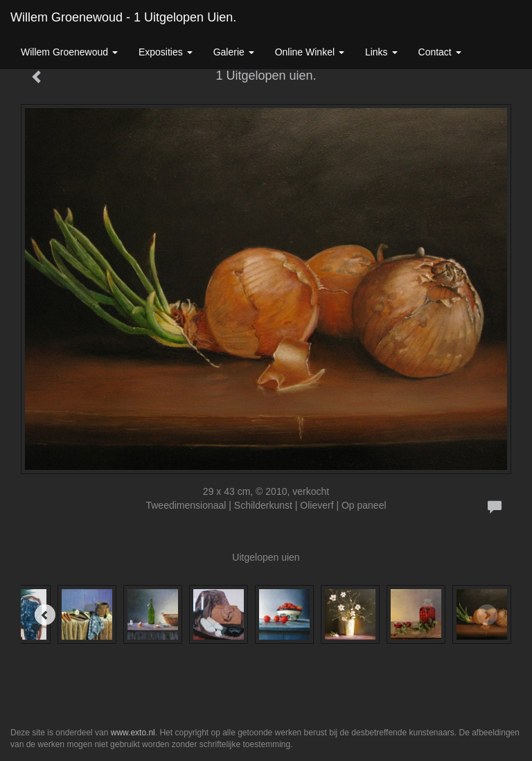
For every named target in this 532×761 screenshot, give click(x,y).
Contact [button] (440, 52)
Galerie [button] (234, 52)
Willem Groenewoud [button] (69, 52)
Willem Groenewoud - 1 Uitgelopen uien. (123, 17)
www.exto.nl (133, 733)
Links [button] (381, 52)
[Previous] (45, 615)
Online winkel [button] (310, 52)
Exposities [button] (166, 52)
